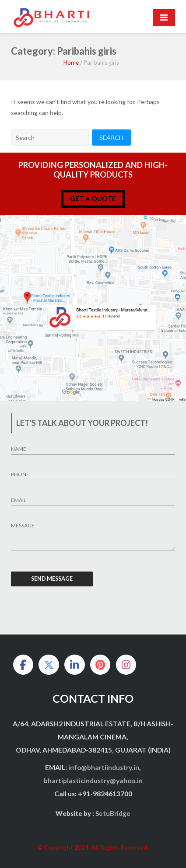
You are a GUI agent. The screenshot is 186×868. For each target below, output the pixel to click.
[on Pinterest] (100, 665)
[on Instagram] (126, 665)
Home (71, 63)
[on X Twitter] (49, 665)
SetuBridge (113, 813)
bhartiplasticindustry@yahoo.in (93, 781)
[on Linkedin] (74, 665)
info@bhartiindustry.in (104, 767)
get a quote (93, 199)
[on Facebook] (23, 665)
